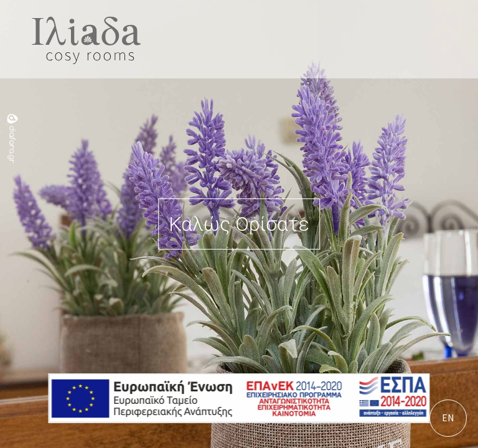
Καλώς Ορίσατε (239, 224)
